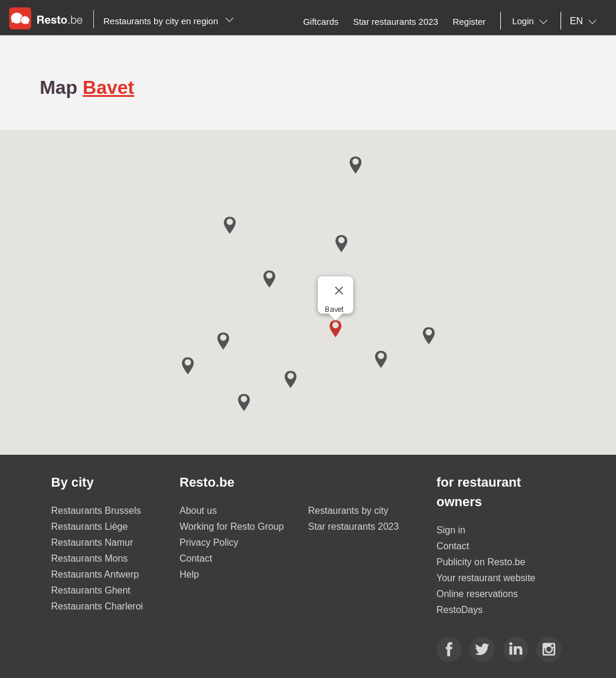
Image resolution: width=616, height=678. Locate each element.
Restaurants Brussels (96, 511)
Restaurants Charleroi (97, 606)
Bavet (108, 87)
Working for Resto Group (232, 527)
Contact (196, 558)
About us (198, 511)
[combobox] (532, 21)
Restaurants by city (348, 511)
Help (189, 574)
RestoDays (459, 610)
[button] (335, 329)
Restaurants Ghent (91, 590)
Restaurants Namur (92, 542)
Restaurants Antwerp (95, 574)
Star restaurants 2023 (354, 527)
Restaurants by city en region (169, 21)
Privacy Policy (209, 542)
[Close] (339, 291)
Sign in (451, 530)
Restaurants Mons (90, 558)
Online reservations (477, 594)
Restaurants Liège (90, 527)
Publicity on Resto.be (481, 562)
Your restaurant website (486, 578)
